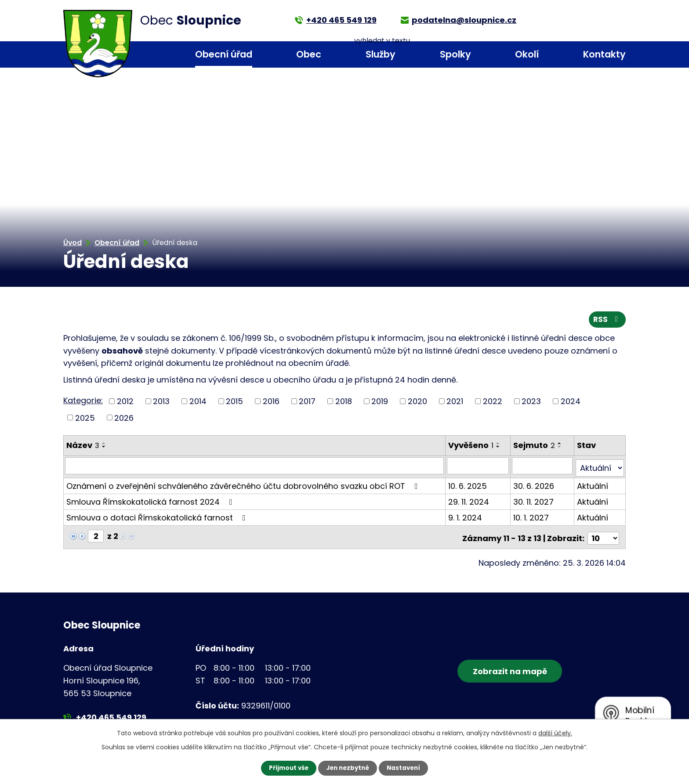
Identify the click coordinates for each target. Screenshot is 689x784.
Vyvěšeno (472, 447)
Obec (309, 54)
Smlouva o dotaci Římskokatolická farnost (158, 517)
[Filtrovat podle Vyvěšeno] (479, 467)
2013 (161, 403)
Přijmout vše (286, 768)
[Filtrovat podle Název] (255, 467)
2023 (531, 403)
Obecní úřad (224, 54)
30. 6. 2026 (535, 485)
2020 (417, 403)
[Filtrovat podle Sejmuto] (543, 467)
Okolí (527, 54)
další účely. (555, 733)
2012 (125, 403)
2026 (124, 420)
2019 (380, 403)
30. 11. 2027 (534, 501)
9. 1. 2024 (466, 517)
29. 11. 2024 (470, 501)
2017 (307, 403)
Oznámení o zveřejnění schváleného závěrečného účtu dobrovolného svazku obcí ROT (244, 485)
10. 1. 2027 (532, 517)
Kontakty (604, 54)
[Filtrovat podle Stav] (600, 467)
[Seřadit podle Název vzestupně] (104, 445)
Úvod (147, 55)
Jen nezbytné (348, 768)
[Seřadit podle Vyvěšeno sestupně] (499, 449)
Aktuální (593, 485)
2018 (344, 403)
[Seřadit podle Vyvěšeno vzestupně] (499, 445)
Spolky (455, 54)
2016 (271, 403)
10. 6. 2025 (468, 485)
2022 (493, 403)
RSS (607, 321)
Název (83, 447)
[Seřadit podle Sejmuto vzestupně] (561, 445)
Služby (381, 54)
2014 (198, 403)
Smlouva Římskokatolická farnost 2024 (151, 501)
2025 (85, 420)
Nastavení (406, 768)
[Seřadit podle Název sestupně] (104, 449)
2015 (234, 403)
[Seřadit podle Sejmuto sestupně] (561, 449)
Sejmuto (535, 447)
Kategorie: (83, 402)
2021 (455, 403)
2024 (571, 403)
